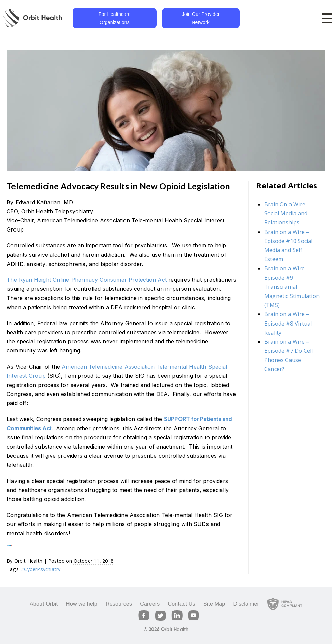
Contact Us (181, 604)
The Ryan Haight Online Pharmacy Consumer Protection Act (87, 280)
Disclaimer (246, 604)
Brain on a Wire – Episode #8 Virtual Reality (288, 323)
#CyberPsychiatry (41, 569)
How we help (82, 604)
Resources (119, 604)
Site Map (214, 604)
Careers (150, 604)
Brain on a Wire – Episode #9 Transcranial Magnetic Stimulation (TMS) (292, 287)
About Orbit (44, 604)
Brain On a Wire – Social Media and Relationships (287, 213)
